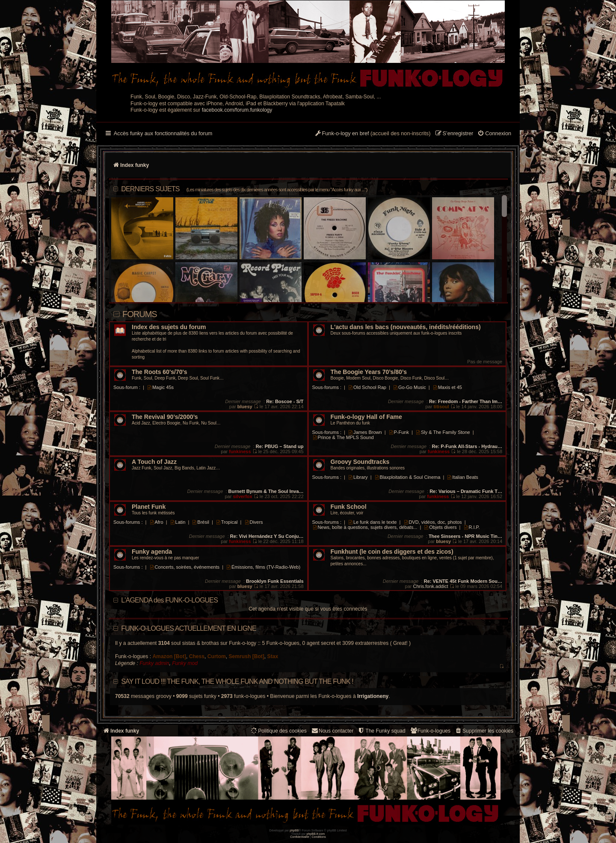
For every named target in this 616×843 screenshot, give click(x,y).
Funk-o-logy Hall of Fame (366, 417)
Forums (140, 314)
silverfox (242, 496)
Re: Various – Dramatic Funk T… (466, 491)
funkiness (240, 451)
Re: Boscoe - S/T (285, 401)
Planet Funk (149, 507)
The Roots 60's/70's (160, 372)
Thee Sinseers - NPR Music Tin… (465, 536)
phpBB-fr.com (316, 834)
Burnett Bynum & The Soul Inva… (266, 491)
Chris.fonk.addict (431, 586)
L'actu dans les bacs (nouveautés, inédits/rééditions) (406, 327)
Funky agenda (152, 552)
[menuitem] (494, 134)
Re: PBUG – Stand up (280, 446)
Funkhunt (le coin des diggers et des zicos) (392, 552)
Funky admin (154, 663)
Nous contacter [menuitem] (332, 731)
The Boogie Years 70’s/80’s (369, 372)
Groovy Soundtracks (360, 462)
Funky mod (185, 663)
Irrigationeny (373, 696)
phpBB (294, 830)
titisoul (441, 407)
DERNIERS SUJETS (244, 189)
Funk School (349, 507)
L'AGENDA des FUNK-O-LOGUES (169, 600)
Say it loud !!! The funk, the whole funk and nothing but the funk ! (237, 681)
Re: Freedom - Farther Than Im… (466, 401)
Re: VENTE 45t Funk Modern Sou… (463, 581)
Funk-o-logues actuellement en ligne (189, 628)
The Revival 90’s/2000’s (165, 417)
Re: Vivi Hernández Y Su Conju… (267, 536)
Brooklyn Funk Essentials (275, 581)
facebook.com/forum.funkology (237, 110)
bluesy (245, 407)
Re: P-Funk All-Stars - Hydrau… (467, 446)
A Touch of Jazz (154, 462)
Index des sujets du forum (169, 327)
